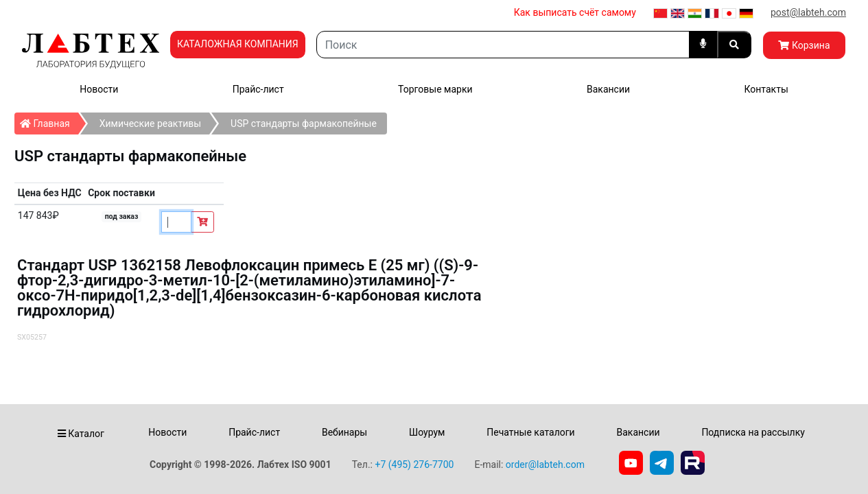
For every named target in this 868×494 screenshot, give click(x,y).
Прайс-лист (258, 89)
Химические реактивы (150, 123)
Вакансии (608, 89)
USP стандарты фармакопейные (304, 123)
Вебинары (344, 432)
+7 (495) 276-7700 (414, 464)
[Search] (503, 45)
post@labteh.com (808, 12)
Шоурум (427, 432)
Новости (99, 89)
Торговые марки (435, 89)
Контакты (766, 89)
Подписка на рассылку (753, 432)
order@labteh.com (545, 464)
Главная (49, 121)
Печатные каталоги (530, 432)
